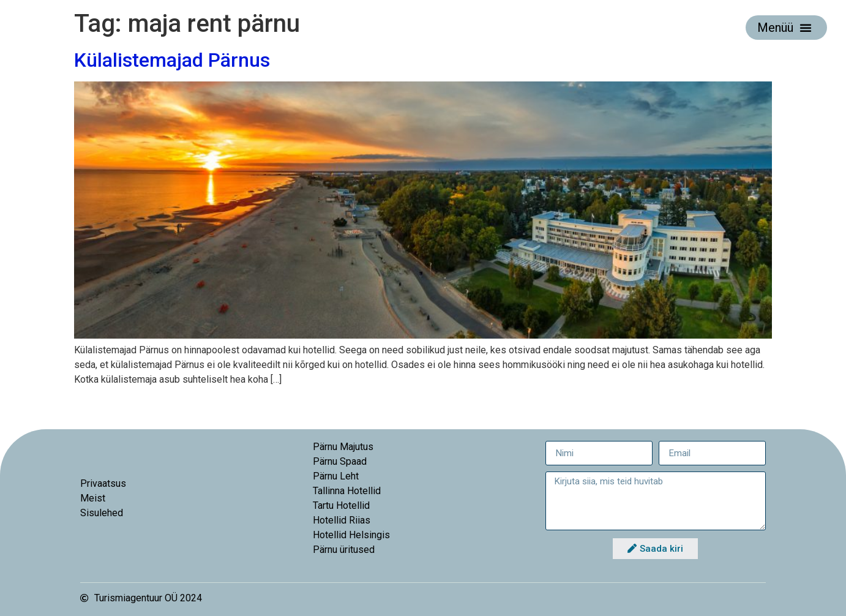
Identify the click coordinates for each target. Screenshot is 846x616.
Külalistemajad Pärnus (172, 60)
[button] (806, 28)
